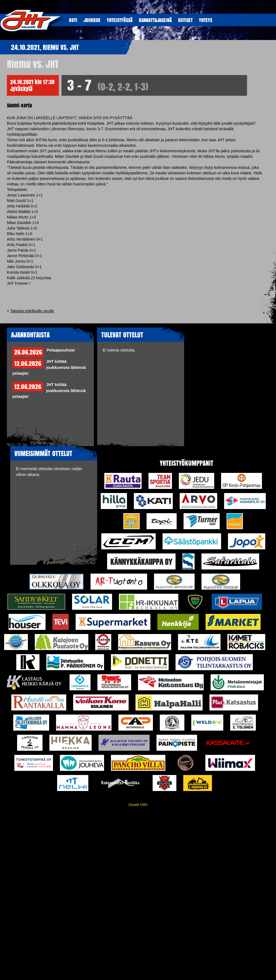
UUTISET (185, 20)
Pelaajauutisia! (61, 350)
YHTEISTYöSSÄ (120, 20)
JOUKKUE (92, 20)
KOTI (73, 20)
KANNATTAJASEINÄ (155, 20)
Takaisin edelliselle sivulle (32, 311)
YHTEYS (206, 20)
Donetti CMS (138, 805)
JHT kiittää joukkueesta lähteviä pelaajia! (49, 367)
